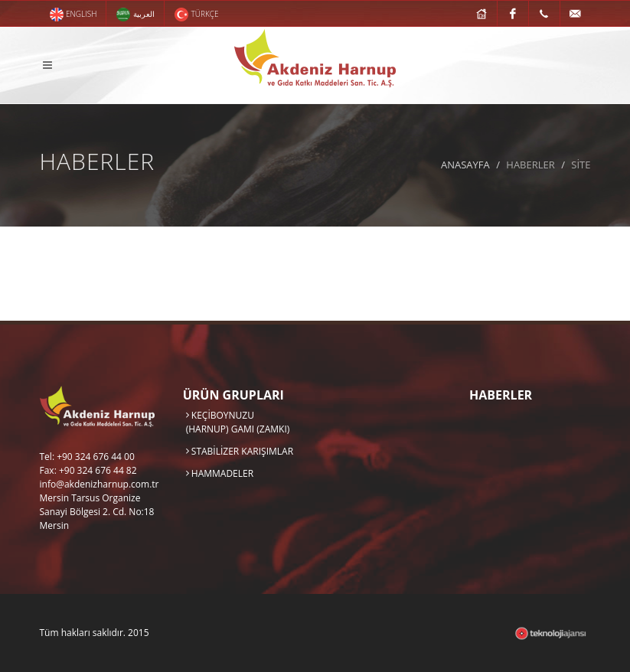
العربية (135, 15)
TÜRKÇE (196, 15)
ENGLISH (73, 15)
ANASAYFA (465, 165)
